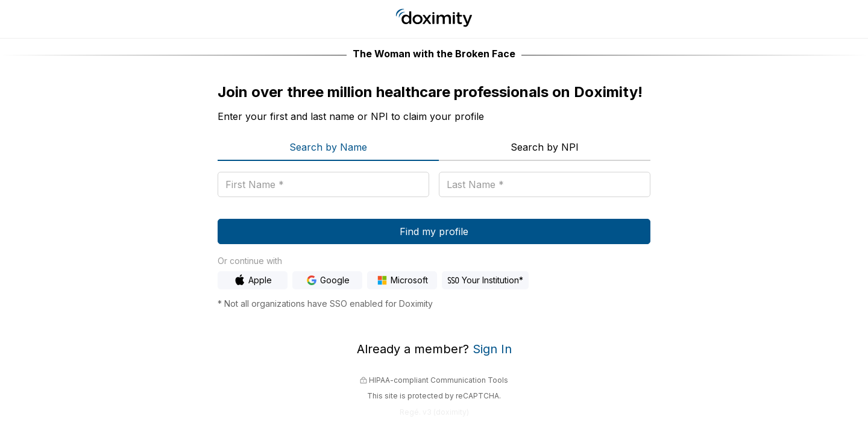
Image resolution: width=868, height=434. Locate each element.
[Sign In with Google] (327, 280)
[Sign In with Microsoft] (402, 280)
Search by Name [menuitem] (328, 147)
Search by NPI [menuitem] (545, 147)
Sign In (492, 349)
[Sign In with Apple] (253, 280)
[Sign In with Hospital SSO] (485, 280)
